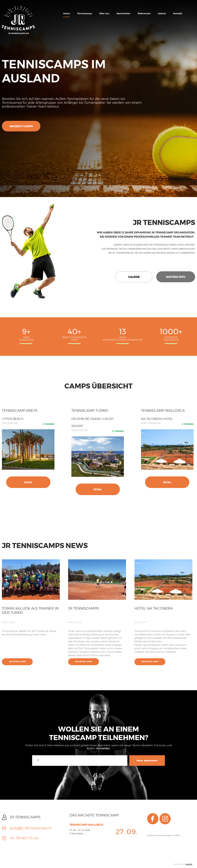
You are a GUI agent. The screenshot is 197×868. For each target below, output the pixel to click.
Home (66, 13)
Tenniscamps (85, 13)
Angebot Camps (21, 126)
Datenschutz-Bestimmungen (159, 835)
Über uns (104, 13)
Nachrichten (124, 13)
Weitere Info (176, 277)
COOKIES (177, 835)
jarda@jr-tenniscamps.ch (30, 828)
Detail (28, 482)
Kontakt (178, 13)
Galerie (162, 13)
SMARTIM (189, 864)
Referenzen (144, 13)
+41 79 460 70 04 (24, 838)
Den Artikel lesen (17, 662)
